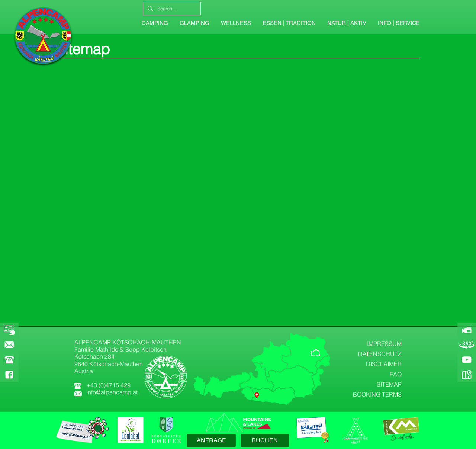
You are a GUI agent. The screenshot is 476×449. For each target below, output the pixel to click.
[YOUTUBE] (467, 360)
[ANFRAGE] (211, 441)
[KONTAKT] (9, 345)
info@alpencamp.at (112, 392)
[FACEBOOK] (9, 375)
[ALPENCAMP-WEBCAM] (467, 330)
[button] (399, 23)
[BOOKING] (9, 330)
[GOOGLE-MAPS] (467, 375)
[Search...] (171, 9)
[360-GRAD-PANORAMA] (467, 345)
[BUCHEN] (265, 441)
